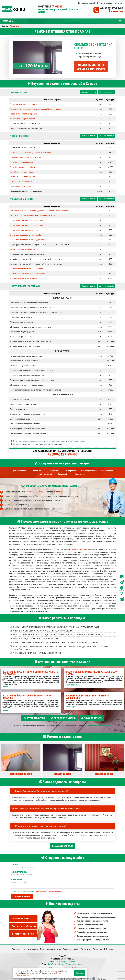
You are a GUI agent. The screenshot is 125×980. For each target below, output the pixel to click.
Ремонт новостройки (71, 947)
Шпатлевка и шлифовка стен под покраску (28, 240)
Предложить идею (63, 718)
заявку (59, 492)
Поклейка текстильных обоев (22, 167)
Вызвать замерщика (30, 947)
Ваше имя (14, 863)
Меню (120, 20)
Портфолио (16, 947)
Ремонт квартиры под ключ (50, 947)
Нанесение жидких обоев (20, 186)
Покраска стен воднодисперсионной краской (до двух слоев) (36, 109)
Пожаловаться (91, 718)
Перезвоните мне (116, 11)
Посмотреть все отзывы (99, 725)
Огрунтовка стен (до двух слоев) (24, 104)
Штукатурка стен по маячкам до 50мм (26, 225)
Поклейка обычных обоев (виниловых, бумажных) (31, 153)
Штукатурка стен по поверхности (24, 230)
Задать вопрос (62, 845)
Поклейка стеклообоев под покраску (25, 157)
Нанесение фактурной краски (22, 119)
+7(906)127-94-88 (112, 8)
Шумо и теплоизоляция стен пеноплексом (27, 274)
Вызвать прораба (106, 92)
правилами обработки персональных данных (49, 890)
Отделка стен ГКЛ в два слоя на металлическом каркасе (34, 216)
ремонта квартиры (79, 549)
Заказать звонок (89, 92)
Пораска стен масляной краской (24, 114)
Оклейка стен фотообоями (21, 182)
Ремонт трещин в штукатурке (22, 249)
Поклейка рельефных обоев (22, 162)
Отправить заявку (22, 895)
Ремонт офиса (98, 947)
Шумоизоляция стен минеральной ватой (27, 269)
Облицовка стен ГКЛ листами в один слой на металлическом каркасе (39, 211)
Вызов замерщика (75, 962)
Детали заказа (16, 877)
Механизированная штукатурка (23, 279)
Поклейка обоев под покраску (23, 177)
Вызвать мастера (91, 67)
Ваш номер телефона (19, 870)
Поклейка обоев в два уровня (22, 172)
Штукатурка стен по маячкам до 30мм (26, 220)
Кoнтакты (109, 947)
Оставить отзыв (34, 718)
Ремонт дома (86, 947)
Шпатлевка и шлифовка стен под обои (26, 235)
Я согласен (80, 973)
